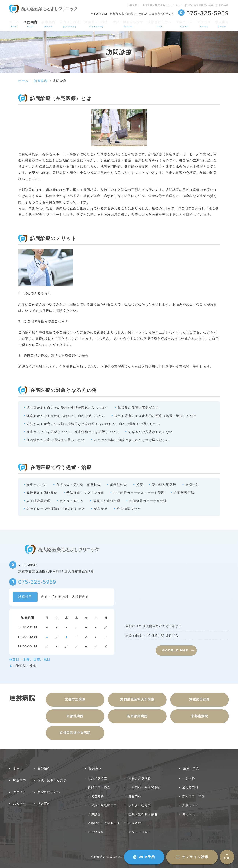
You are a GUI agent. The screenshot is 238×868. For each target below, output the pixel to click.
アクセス (204, 24)
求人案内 (222, 24)
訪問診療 (135, 823)
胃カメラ (189, 814)
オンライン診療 (192, 857)
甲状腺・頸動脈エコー (104, 805)
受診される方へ (160, 24)
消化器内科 (96, 796)
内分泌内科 (96, 832)
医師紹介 (44, 768)
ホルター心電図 (140, 805)
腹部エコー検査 (99, 787)
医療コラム (184, 24)
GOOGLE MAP (175, 650)
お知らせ (20, 804)
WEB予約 (144, 857)
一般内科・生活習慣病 (145, 787)
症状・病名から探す (128, 24)
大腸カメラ (190, 805)
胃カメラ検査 (70, 24)
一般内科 (189, 778)
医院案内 (20, 780)
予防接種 (94, 814)
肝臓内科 (135, 796)
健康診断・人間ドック (104, 823)
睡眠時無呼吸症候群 (143, 814)
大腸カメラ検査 (96, 24)
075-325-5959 (37, 582)
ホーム (14, 24)
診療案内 (48, 24)
